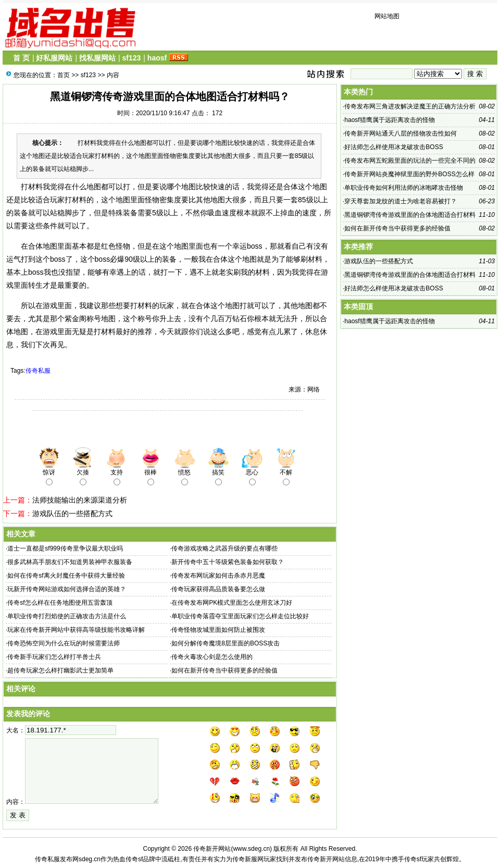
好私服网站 (54, 58)
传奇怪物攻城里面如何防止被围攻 (218, 630)
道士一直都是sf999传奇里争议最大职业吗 (65, 548)
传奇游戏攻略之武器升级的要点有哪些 (224, 548)
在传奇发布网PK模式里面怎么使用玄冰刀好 (232, 603)
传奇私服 (38, 371)
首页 (64, 75)
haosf (157, 58)
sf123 (131, 58)
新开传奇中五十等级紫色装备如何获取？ (228, 562)
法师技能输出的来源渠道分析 (80, 500)
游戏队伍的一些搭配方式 (72, 514)
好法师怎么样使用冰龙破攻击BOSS (393, 147)
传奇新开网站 (212, 849)
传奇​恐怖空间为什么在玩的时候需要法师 (64, 643)
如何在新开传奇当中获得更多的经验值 (224, 670)
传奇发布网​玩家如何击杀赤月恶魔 (218, 576)
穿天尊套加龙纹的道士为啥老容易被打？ (401, 201)
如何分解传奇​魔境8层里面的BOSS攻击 (226, 643)
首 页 (21, 58)
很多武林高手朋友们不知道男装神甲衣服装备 (70, 562)
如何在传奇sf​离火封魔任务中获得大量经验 (66, 576)
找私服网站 (97, 58)
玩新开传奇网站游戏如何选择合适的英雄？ (67, 589)
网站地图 (387, 16)
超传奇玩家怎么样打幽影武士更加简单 (60, 670)
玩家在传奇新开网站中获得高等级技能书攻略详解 (76, 630)
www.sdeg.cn (251, 849)
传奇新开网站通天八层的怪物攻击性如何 (401, 133)
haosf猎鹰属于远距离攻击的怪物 (389, 120)
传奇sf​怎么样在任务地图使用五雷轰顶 (60, 603)
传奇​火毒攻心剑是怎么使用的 (212, 657)
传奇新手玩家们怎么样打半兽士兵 (54, 657)
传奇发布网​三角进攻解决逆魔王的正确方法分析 (410, 106)
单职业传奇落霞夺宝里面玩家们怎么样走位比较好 (240, 616)
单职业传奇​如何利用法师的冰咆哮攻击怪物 (404, 188)
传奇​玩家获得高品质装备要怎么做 (218, 589)
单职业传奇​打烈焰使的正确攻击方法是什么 (67, 616)
